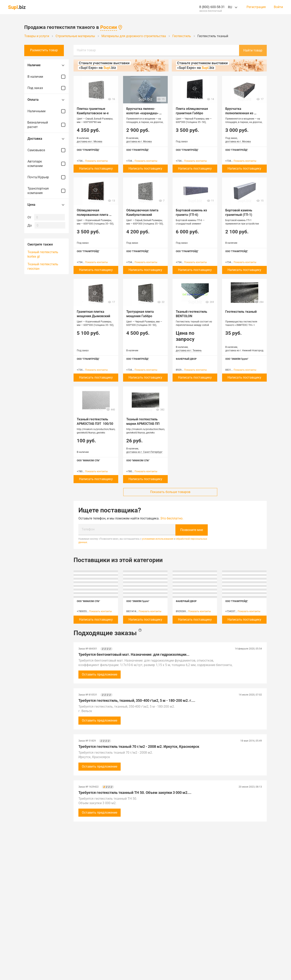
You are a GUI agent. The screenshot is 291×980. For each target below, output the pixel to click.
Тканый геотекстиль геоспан (43, 266)
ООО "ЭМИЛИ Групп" (237, 359)
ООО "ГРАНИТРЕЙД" (88, 150)
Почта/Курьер (46, 177)
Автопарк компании (46, 164)
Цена (46, 205)
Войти (278, 7)
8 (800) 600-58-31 (212, 7)
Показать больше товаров (170, 492)
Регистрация (256, 7)
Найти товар (86, 50)
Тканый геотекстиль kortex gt (43, 254)
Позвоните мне (192, 529)
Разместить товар (47, 50)
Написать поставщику (96, 168)
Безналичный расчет (46, 125)
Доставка (46, 139)
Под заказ (46, 88)
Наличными (46, 111)
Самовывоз (46, 150)
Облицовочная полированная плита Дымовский (93, 215)
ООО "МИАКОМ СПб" (88, 461)
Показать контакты (96, 161)
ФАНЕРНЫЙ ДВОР (186, 359)
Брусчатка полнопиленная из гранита (240, 113)
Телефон (88, 529)
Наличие (46, 65)
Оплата (46, 100)
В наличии (46, 77)
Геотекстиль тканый (241, 312)
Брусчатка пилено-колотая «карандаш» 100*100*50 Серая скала (145, 113)
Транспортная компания (46, 191)
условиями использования (158, 538)
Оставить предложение (100, 674)
